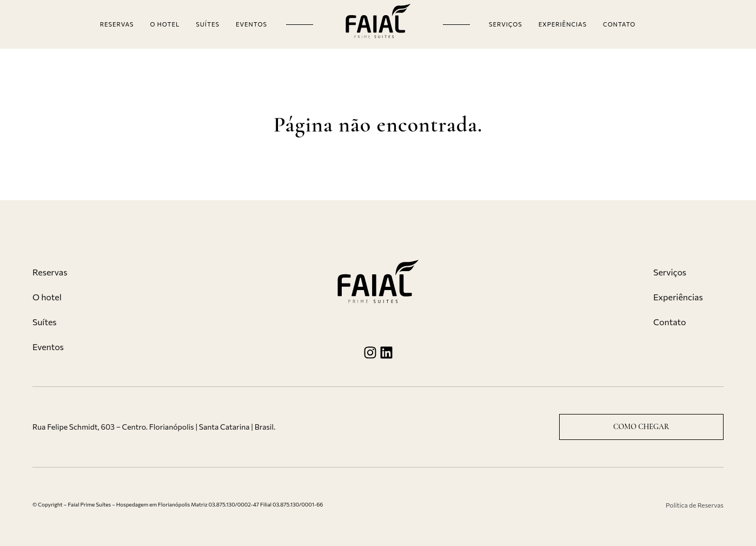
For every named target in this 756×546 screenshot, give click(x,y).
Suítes (208, 24)
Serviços (506, 24)
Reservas (117, 24)
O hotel (165, 24)
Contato (619, 24)
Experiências (563, 24)
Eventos (251, 24)
